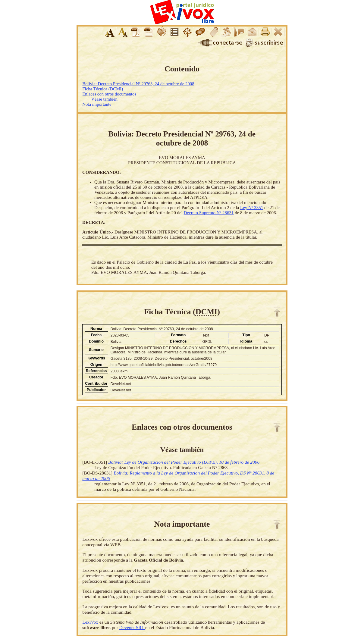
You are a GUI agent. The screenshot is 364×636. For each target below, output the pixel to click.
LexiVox (91, 622)
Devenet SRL (132, 627)
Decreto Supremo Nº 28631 (209, 213)
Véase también (104, 99)
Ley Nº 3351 (252, 208)
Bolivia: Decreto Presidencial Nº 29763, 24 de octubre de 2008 (138, 84)
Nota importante (97, 104)
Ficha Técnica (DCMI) (103, 89)
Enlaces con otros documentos (109, 94)
